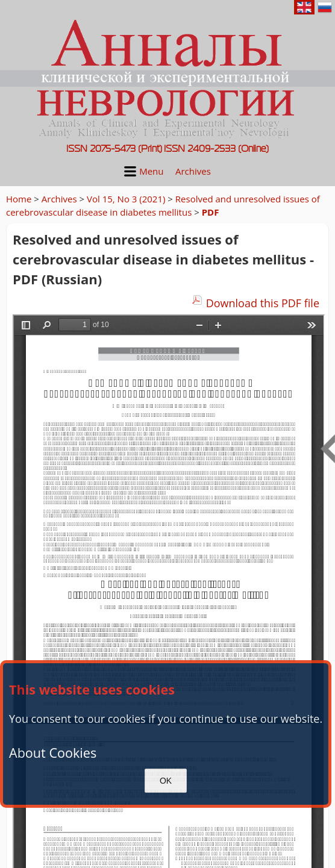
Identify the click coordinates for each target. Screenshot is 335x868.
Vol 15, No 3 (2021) (126, 199)
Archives (193, 171)
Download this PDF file (263, 303)
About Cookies (53, 753)
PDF (211, 212)
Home (19, 199)
